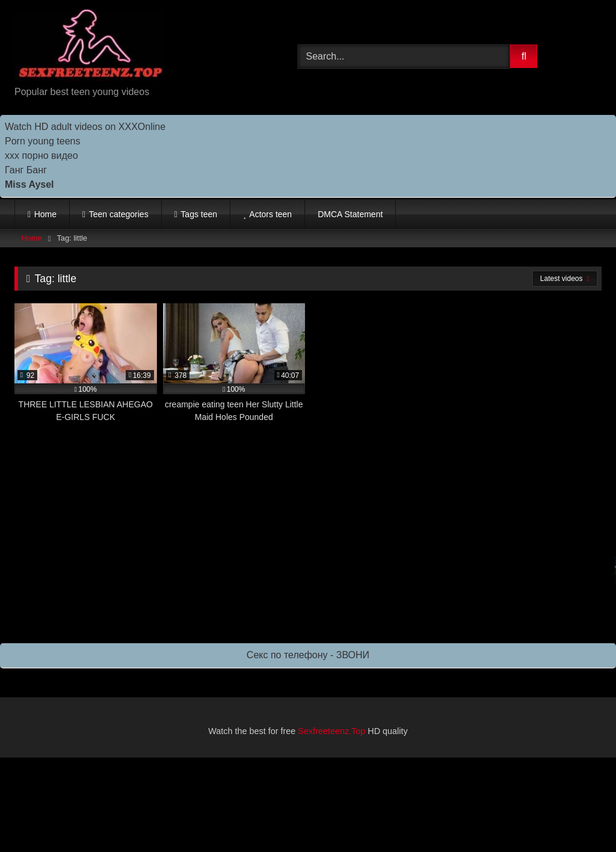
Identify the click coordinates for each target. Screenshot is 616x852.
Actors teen (270, 214)
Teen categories (119, 214)
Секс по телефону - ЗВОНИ (308, 655)
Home (45, 214)
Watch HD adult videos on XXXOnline (85, 127)
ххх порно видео (42, 156)
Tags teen (199, 214)
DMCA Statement (350, 214)
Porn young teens (42, 141)
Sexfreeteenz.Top (331, 731)
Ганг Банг (26, 170)
